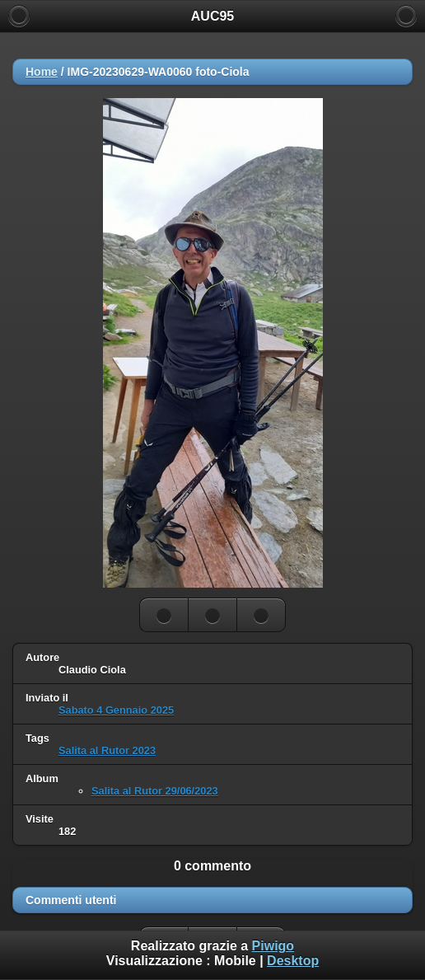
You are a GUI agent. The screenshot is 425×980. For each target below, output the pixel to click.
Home (42, 72)
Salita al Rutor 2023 (107, 750)
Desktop (293, 961)
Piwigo (273, 946)
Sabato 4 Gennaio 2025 (116, 710)
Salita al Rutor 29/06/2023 (155, 791)
